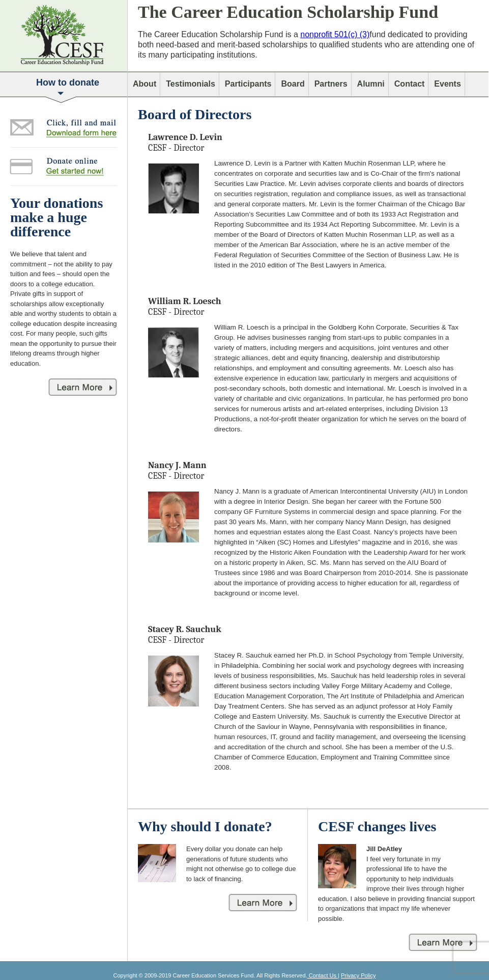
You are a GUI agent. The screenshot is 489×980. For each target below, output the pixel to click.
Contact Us (323, 975)
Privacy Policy (358, 975)
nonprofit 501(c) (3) (335, 34)
